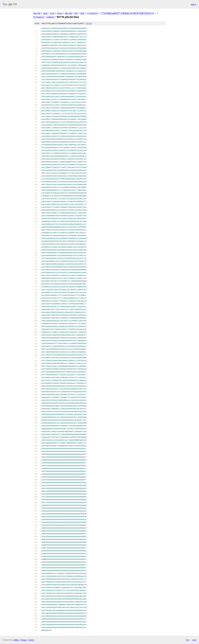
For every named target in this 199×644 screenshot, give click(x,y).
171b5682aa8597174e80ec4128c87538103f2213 (127, 13)
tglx (82, 13)
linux (60, 13)
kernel (37, 13)
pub (45, 13)
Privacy (24, 640)
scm (52, 13)
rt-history (92, 13)
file (89, 23)
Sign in (193, 4)
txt (188, 640)
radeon (50, 17)
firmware (39, 17)
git (76, 13)
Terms (31, 640)
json (194, 640)
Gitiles (16, 640)
